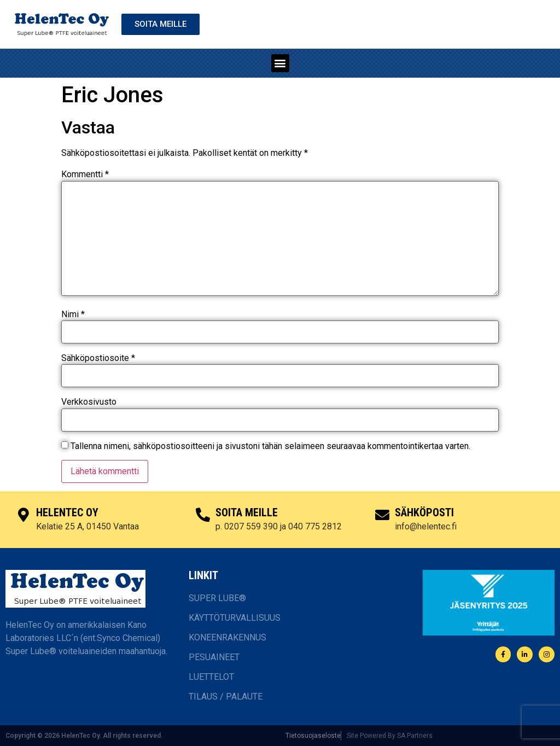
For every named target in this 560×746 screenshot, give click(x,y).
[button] (280, 63)
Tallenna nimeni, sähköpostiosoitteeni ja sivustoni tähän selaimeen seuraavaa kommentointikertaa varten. (270, 446)
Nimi (73, 314)
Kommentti (85, 174)
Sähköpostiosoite (98, 358)
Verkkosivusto (89, 402)
